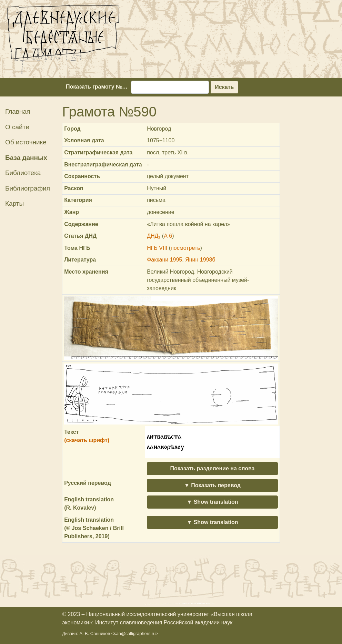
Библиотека (23, 173)
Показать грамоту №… (97, 87)
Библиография (28, 188)
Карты (14, 203)
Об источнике (26, 142)
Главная (18, 111)
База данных (26, 158)
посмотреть (185, 248)
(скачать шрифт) (87, 440)
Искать (224, 87)
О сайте (17, 127)
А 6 (168, 236)
